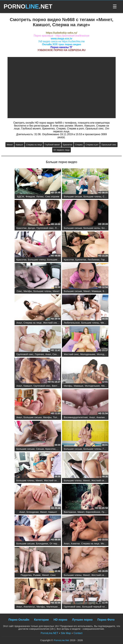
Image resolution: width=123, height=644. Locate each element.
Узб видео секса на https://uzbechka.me (61, 41)
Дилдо (31, 228)
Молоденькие (88, 354)
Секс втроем (52, 196)
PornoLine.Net (61, 640)
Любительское (72, 323)
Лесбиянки (61, 228)
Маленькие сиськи (57, 607)
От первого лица (61, 150)
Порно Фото (106, 620)
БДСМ (21, 196)
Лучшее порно (82, 620)
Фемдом (30, 196)
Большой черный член (95, 607)
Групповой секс (45, 228)
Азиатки (75, 543)
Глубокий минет (52, 145)
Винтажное (58, 386)
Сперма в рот (92, 145)
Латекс (40, 196)
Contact (78, 633)
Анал (19, 323)
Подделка (26, 575)
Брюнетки (68, 145)
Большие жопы (92, 228)
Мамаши (96, 291)
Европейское (93, 512)
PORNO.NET (28, 7)
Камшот (19, 145)
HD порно (60, 620)
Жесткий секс (51, 323)
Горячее (105, 260)
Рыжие (37, 575)
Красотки (21, 228)
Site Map (66, 633)
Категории (41, 620)
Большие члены (92, 196)
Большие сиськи (73, 196)
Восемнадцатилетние (76, 417)
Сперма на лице (34, 145)
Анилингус (102, 417)
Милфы (28, 291)
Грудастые (109, 449)
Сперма (79, 145)
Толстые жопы (61, 417)
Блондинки (108, 228)
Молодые (102, 354)
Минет (10, 145)
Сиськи (40, 449)
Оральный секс (109, 145)
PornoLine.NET (49, 633)
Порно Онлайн (19, 620)
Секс (105, 196)
